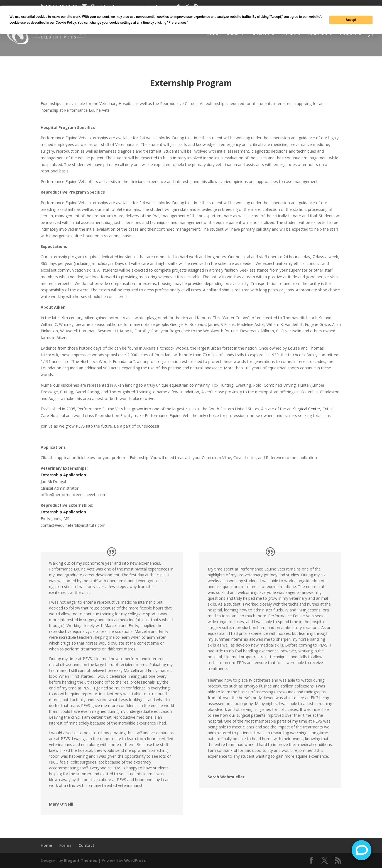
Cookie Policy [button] (66, 23)
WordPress (135, 860)
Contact (348, 35)
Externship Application (63, 475)
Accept (351, 20)
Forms (289, 35)
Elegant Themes (81, 860)
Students (318, 35)
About (233, 35)
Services (260, 35)
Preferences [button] (177, 23)
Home (213, 35)
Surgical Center (307, 409)
